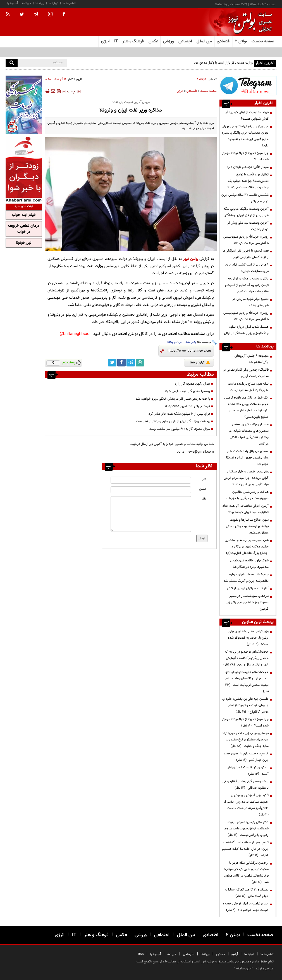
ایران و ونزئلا (175, 342)
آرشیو (235, 954)
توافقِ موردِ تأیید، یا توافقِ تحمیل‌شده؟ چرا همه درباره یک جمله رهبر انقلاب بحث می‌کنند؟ (248, 181)
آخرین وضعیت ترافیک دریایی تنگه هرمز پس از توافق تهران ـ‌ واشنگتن (246, 212)
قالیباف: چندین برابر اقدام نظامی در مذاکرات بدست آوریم (246, 373)
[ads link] (248, 85)
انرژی (180, 91)
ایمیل (203, 489)
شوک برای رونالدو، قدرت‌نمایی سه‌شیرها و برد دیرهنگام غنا (249, 564)
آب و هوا (13, 3)
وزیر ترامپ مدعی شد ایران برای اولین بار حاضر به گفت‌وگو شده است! (248, 638)
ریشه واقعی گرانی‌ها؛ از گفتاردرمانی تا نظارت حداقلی (246, 785)
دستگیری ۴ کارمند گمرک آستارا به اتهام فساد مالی (247, 893)
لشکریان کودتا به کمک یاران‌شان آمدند (248, 771)
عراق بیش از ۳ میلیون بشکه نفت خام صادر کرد (179, 414)
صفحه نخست (263, 41)
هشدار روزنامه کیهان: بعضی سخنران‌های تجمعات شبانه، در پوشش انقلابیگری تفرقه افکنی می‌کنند (249, 434)
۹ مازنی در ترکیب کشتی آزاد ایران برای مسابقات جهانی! (247, 268)
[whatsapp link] (140, 363)
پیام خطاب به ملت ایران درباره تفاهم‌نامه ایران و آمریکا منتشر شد (246, 578)
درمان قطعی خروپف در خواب (24, 229)
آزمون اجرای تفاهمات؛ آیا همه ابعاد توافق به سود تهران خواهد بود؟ (246, 509)
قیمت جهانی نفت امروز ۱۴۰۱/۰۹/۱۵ (187, 406)
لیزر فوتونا (24, 243)
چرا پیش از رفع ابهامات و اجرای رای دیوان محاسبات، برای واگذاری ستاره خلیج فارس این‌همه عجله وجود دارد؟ (245, 136)
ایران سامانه (244, 969)
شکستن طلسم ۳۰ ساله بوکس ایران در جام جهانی (245, 198)
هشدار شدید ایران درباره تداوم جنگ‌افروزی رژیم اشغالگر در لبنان (246, 330)
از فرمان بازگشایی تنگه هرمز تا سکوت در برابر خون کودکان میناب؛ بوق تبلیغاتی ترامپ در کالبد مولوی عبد (246, 872)
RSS (141, 954)
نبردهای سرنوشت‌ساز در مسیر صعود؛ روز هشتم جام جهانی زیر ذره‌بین (247, 602)
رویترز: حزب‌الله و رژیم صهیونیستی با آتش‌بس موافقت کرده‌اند (246, 240)
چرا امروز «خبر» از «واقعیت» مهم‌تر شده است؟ (245, 156)
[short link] (189, 351)
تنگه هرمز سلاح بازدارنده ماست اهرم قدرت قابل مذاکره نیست (248, 387)
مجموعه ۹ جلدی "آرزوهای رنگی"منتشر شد (252, 359)
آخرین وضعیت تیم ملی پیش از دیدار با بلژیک (248, 226)
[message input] (151, 514)
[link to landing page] (248, 22)
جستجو (221, 954)
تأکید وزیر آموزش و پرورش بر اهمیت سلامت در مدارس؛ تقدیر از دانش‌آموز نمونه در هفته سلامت (246, 805)
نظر (204, 499)
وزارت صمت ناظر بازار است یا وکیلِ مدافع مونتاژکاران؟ (218, 63)
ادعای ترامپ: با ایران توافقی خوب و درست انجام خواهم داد (246, 907)
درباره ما (53, 3)
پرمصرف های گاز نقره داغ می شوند (187, 391)
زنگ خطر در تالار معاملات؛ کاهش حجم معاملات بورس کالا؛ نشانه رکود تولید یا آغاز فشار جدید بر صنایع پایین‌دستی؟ (246, 407)
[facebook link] (121, 363)
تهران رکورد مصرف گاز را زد (192, 384)
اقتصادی (192, 91)
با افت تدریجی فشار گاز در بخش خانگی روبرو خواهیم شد (173, 399)
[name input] (151, 480)
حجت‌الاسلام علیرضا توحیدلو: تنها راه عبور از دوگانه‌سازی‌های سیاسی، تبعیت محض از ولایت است (246, 682)
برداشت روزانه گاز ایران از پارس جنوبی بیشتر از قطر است (173, 421)
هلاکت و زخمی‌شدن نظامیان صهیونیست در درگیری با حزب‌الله (247, 495)
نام (204, 479)
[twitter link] (112, 363)
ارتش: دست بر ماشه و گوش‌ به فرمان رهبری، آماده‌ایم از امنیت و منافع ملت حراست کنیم (247, 285)
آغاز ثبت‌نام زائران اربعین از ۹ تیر (248, 588)
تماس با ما (69, 3)
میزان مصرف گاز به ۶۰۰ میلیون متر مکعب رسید (180, 429)
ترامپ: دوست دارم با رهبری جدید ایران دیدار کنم (246, 757)
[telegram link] (131, 363)
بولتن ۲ (241, 41)
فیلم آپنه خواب (24, 215)
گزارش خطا (200, 363)
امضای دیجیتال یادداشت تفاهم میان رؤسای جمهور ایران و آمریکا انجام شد (247, 458)
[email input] (151, 490)
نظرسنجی (189, 954)
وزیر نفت (191, 342)
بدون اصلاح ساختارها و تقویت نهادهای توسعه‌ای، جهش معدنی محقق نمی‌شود (247, 526)
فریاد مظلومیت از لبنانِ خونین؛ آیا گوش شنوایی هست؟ (247, 116)
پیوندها (40, 3)
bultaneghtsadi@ (75, 334)
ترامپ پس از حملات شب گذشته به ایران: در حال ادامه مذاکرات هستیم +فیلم (245, 849)
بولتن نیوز (191, 259)
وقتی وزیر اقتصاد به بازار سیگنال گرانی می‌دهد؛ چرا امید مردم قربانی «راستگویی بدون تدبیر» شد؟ (246, 478)
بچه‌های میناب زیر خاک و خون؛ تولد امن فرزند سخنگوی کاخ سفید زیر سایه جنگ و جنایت (245, 740)
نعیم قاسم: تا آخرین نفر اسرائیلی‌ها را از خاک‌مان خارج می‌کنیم (246, 254)
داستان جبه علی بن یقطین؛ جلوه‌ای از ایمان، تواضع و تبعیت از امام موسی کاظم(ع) (245, 705)
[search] (12, 63)
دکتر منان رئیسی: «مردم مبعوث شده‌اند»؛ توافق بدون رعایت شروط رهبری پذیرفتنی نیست (246, 829)
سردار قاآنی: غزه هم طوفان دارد (248, 167)
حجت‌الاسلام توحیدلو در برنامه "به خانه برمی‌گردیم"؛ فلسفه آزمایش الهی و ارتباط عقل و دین (246, 658)
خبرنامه (27, 3)
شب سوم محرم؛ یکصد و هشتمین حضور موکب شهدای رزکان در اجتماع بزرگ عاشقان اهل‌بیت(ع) (247, 547)
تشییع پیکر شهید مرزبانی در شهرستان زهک (251, 302)
